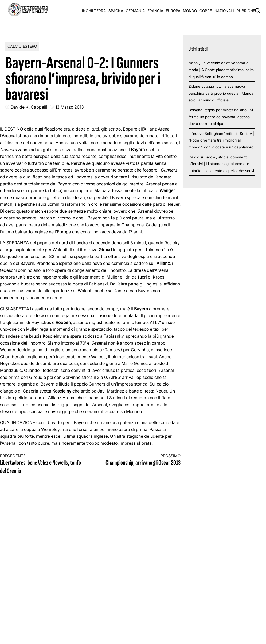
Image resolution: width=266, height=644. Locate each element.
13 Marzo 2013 (70, 107)
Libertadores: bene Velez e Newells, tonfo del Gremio (41, 464)
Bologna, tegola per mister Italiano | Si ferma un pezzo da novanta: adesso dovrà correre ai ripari (221, 117)
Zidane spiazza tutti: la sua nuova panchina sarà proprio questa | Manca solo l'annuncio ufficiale (221, 93)
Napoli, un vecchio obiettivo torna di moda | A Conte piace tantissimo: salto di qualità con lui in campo (221, 70)
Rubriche (246, 11)
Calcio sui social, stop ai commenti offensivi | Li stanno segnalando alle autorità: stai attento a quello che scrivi (221, 164)
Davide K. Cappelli (29, 107)
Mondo (190, 11)
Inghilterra (94, 11)
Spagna (116, 11)
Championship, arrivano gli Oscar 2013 (140, 460)
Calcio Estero (22, 46)
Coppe (206, 11)
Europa (173, 11)
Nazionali (224, 11)
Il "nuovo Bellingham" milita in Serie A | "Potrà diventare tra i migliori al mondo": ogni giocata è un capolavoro (221, 140)
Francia (155, 11)
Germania (135, 11)
